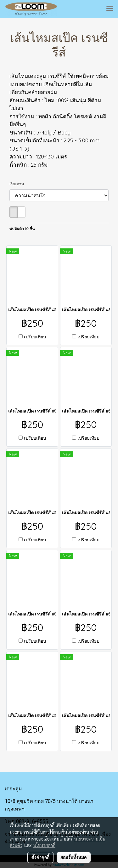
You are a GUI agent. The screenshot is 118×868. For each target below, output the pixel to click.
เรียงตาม (18, 184)
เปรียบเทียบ (35, 337)
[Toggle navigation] (110, 9)
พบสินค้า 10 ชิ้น (22, 229)
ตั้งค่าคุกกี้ (40, 857)
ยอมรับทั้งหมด (74, 857)
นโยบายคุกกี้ (44, 845)
